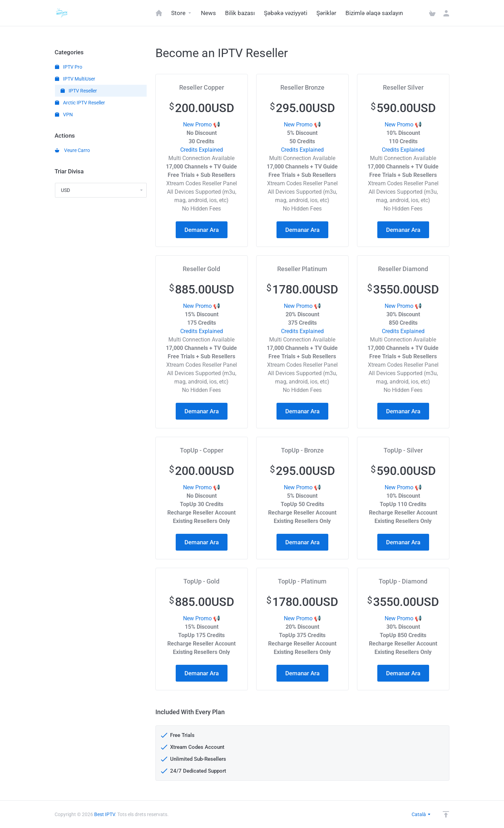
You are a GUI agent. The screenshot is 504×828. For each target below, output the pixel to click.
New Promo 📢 (202, 125)
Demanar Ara (202, 230)
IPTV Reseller (79, 91)
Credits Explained (202, 150)
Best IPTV (104, 814)
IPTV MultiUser (75, 79)
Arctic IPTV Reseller (80, 103)
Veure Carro (72, 150)
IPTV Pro (69, 67)
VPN (64, 115)
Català (421, 814)
